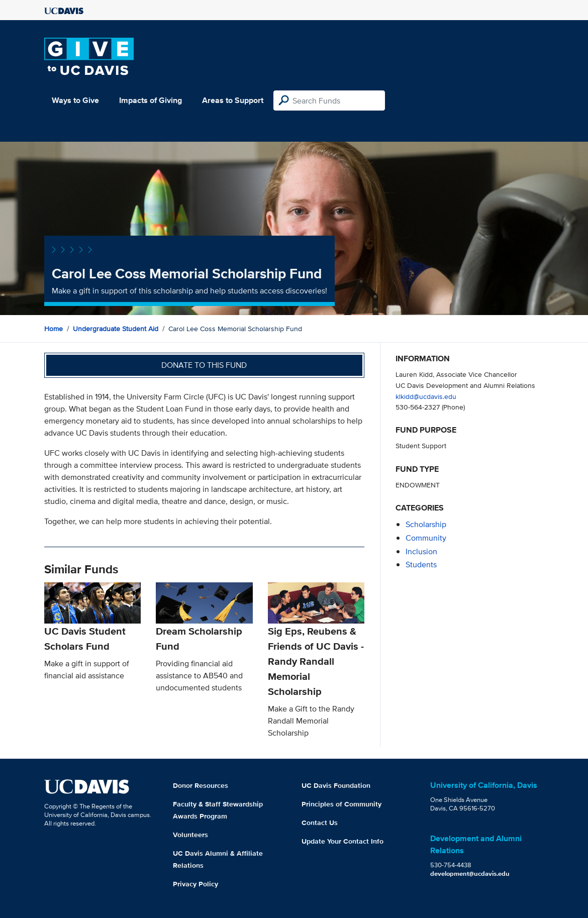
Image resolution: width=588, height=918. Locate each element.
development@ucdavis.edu (470, 874)
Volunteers (190, 835)
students (421, 565)
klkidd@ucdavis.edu (426, 396)
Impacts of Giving (151, 100)
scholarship (426, 524)
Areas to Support (233, 100)
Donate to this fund (204, 365)
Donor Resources (201, 785)
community (426, 538)
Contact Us (320, 823)
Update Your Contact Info (342, 841)
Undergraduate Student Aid (116, 329)
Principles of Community (341, 804)
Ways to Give (75, 100)
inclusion (421, 551)
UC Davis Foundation (336, 785)
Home (54, 329)
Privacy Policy (195, 884)
